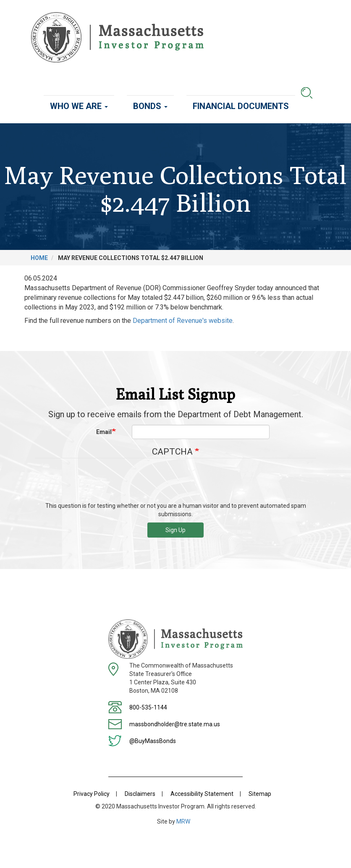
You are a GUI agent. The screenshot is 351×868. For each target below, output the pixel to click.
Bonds (150, 106)
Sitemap (260, 794)
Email (104, 432)
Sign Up (175, 530)
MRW (183, 821)
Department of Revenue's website (183, 321)
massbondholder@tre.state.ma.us (175, 724)
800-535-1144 (148, 707)
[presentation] (175, 483)
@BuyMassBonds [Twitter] (153, 741)
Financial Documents (241, 106)
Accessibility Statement (202, 794)
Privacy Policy (92, 794)
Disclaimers (140, 794)
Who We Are (79, 106)
